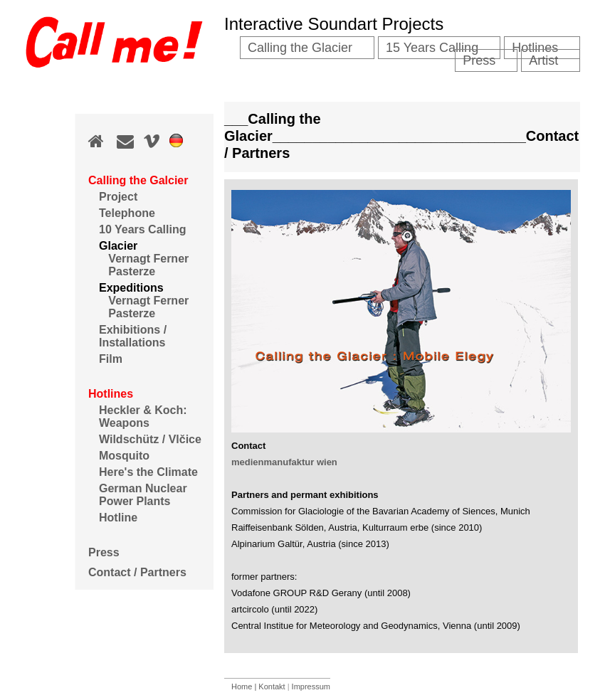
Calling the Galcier (138, 180)
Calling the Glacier (300, 48)
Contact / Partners (137, 572)
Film (111, 359)
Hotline (118, 518)
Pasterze (127, 271)
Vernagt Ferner (144, 259)
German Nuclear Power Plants (143, 495)
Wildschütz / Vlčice (150, 439)
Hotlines (111, 394)
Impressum (311, 686)
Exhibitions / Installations (133, 336)
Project (118, 197)
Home (243, 686)
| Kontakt (269, 686)
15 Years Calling (432, 48)
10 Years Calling (142, 229)
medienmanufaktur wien (284, 462)
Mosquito (124, 456)
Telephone (127, 213)
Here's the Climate (148, 472)
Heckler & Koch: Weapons (143, 417)
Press (104, 552)
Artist (543, 60)
